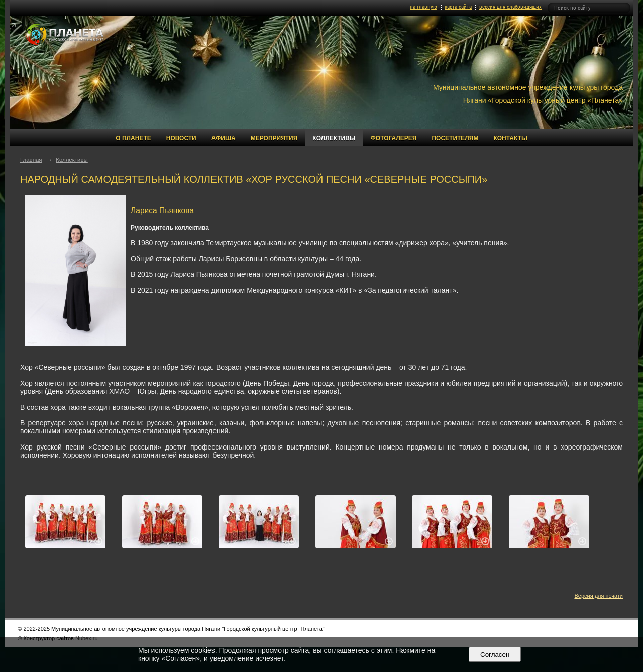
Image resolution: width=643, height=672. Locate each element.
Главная (31, 160)
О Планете (133, 138)
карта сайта (458, 7)
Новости (181, 138)
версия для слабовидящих (510, 7)
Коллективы (334, 138)
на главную (423, 7)
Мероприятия (274, 138)
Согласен (495, 655)
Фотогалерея (394, 138)
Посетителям (455, 138)
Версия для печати (599, 596)
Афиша (224, 138)
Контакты (510, 138)
